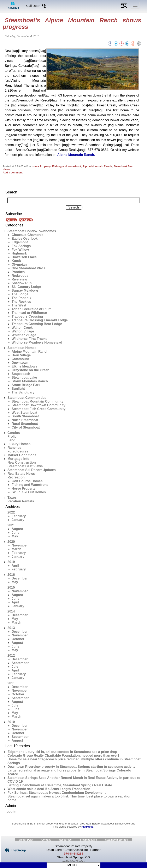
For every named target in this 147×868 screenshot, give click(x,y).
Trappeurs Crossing (27, 316)
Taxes (12, 498)
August (17, 529)
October (18, 639)
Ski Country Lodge (26, 287)
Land (11, 440)
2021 (11, 525)
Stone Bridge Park (26, 385)
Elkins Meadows (24, 366)
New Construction (22, 462)
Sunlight (18, 389)
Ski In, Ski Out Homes (29, 492)
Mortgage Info (18, 459)
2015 (11, 587)
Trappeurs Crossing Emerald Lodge (40, 320)
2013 (11, 628)
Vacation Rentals (21, 501)
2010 (11, 722)
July (15, 667)
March (16, 549)
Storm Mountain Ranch (30, 381)
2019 (11, 562)
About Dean (26, 840)
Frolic (12, 436)
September (20, 663)
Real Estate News (21, 474)
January (18, 520)
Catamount (20, 359)
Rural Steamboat (25, 424)
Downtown (20, 363)
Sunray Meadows (25, 290)
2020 (11, 542)
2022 (11, 512)
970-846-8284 (73, 853)
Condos (14, 433)
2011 (11, 683)
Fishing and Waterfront (67, 166)
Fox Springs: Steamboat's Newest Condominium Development (57, 793)
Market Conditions (22, 455)
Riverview (19, 279)
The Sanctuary (23, 392)
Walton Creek (22, 328)
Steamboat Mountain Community (37, 401)
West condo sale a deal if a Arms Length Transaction (49, 789)
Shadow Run (22, 283)
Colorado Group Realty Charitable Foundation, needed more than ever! (63, 756)
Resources (65, 840)
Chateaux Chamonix (28, 235)
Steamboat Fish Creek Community (39, 409)
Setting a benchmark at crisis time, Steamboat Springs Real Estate (60, 785)
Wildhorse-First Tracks (29, 339)
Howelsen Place (24, 257)
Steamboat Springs (116, 840)
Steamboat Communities (27, 398)
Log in (11, 811)
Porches (18, 272)
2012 (11, 655)
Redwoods (20, 276)
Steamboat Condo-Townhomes (32, 231)
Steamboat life (88, 840)
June (15, 533)
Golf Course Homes (27, 481)
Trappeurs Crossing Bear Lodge (37, 324)
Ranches (14, 448)
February (19, 516)
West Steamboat (24, 413)
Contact (46, 840)
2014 (11, 611)
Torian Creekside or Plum (32, 309)
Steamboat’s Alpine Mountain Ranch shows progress (72, 24)
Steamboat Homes (22, 348)
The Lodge (20, 294)
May (15, 536)
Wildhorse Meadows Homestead (37, 342)
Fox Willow (20, 250)
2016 (11, 575)
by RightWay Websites (74, 861)
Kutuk (16, 261)
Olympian (19, 264)
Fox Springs (21, 246)
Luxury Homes (19, 444)
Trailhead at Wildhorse (29, 313)
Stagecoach (21, 374)
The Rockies (21, 302)
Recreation (16, 477)
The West (19, 305)
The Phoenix (21, 298)
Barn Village (21, 355)
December (20, 578)
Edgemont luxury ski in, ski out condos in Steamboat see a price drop (62, 752)
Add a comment (13, 173)
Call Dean (36, 6)
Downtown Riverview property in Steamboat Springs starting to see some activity (71, 767)
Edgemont (20, 242)
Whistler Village (24, 335)
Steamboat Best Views (25, 466)
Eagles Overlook (25, 238)
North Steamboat (25, 420)
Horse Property (41, 166)
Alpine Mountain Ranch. (76, 155)
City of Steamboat (26, 427)
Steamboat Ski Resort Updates (32, 470)
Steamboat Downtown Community (39, 405)
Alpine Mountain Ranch (97, 166)
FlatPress (87, 827)
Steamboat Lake (24, 377)
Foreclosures (18, 451)
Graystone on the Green (30, 370)
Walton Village (23, 331)
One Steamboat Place (29, 268)
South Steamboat (25, 416)
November (20, 545)
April (15, 566)
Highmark (19, 253)
